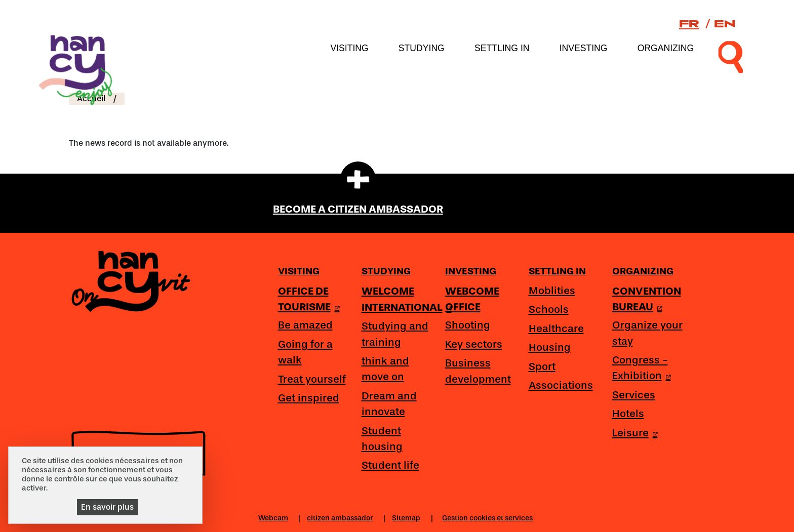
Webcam (273, 518)
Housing (550, 347)
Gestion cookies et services (487, 518)
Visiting (349, 48)
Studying (422, 48)
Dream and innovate (389, 404)
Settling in (502, 48)
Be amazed (305, 325)
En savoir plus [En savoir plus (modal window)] (107, 507)
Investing (584, 48)
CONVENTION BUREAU (647, 299)
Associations (561, 385)
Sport (542, 366)
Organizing (666, 48)
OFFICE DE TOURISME (304, 299)
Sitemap (406, 518)
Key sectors (474, 344)
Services (634, 395)
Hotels (628, 414)
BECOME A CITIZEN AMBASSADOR (358, 209)
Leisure (630, 433)
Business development (478, 371)
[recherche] (731, 56)
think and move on (385, 369)
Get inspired (309, 398)
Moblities (552, 291)
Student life (390, 465)
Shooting (468, 325)
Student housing (382, 439)
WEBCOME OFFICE (472, 299)
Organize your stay (647, 333)
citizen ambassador (340, 518)
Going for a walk (305, 352)
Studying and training (395, 334)
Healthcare (556, 329)
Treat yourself (312, 379)
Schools (549, 309)
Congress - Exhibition (640, 368)
